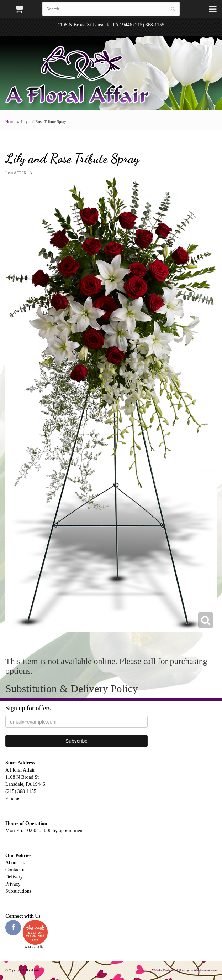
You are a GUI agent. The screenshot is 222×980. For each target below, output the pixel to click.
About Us (15, 863)
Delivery (14, 877)
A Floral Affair (80, 77)
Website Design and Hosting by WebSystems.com (184, 970)
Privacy (13, 884)
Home (10, 121)
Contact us (16, 870)
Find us (13, 798)
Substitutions (18, 891)
